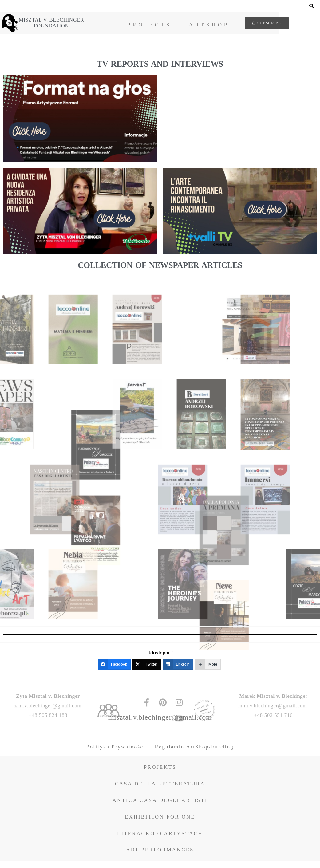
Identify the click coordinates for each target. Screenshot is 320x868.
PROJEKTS (160, 774)
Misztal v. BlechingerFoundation (59, 24)
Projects (182, 26)
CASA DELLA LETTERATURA (160, 790)
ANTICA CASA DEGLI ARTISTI (160, 807)
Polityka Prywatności (116, 754)
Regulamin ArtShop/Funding (194, 754)
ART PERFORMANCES (160, 856)
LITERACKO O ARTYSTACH (160, 840)
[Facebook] (114, 667)
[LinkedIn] (178, 667)
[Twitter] (147, 667)
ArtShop (242, 26)
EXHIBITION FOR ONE (160, 824)
